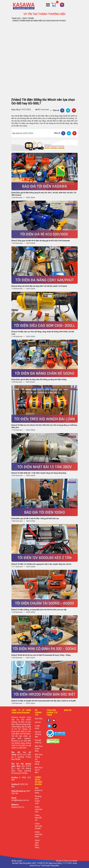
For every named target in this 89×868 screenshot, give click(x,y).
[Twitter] (68, 110)
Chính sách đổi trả (38, 818)
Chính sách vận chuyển (38, 826)
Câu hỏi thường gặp (38, 734)
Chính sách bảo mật (39, 809)
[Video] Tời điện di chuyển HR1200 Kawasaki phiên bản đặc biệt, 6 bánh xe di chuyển (44, 701)
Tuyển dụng (37, 727)
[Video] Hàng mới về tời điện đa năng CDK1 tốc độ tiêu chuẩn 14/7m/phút (39, 286)
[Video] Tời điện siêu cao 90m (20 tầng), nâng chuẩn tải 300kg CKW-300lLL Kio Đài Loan (43, 333)
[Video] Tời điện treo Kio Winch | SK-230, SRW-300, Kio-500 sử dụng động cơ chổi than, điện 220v (44, 426)
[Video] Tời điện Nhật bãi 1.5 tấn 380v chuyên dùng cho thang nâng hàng (39, 473)
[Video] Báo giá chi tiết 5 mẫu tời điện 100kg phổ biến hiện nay (35, 518)
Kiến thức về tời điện (39, 770)
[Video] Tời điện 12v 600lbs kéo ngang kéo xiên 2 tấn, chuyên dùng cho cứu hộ (41, 564)
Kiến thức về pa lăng (39, 749)
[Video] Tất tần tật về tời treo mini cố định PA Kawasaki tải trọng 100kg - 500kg (41, 655)
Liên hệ (38, 722)
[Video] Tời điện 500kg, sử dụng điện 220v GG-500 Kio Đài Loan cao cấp (39, 610)
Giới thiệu (39, 719)
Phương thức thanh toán (38, 800)
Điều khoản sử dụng (39, 790)
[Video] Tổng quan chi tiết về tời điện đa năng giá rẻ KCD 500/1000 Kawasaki (41, 241)
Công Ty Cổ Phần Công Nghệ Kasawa (38, 861)
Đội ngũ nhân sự (38, 741)
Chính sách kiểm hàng (37, 844)
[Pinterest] (74, 110)
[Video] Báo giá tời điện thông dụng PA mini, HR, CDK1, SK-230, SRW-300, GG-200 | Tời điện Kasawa (44, 194)
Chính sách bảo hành (39, 834)
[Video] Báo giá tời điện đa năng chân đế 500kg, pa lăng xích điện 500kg (39, 379)
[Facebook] (62, 110)
